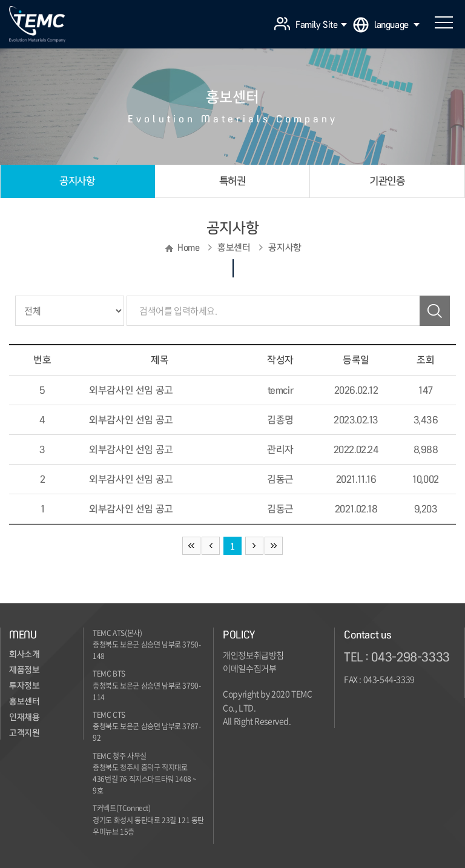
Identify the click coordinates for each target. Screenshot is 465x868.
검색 (435, 311)
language (397, 25)
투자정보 (24, 686)
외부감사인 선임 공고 (131, 390)
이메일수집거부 (249, 668)
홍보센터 (24, 701)
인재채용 (24, 717)
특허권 (232, 181)
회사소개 (24, 654)
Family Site (321, 25)
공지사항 (77, 181)
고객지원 (24, 733)
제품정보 (24, 670)
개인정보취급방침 (253, 655)
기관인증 (387, 181)
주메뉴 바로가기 (0, 0)
